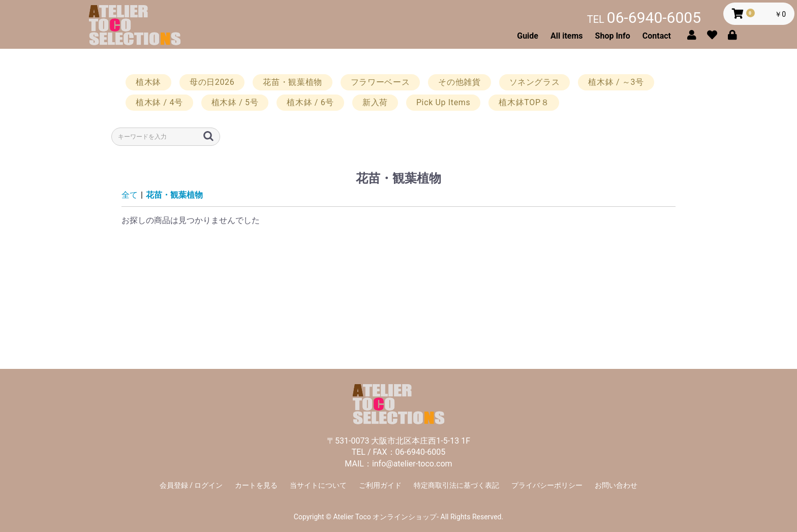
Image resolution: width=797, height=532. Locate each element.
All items (567, 36)
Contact (657, 36)
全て (130, 195)
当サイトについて (318, 485)
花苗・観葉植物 (292, 82)
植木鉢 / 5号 (235, 102)
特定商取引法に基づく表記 (456, 485)
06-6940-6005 (644, 18)
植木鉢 (148, 82)
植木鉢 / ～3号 (616, 82)
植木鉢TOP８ (524, 102)
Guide (528, 36)
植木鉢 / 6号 (310, 102)
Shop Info (613, 36)
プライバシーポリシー (547, 485)
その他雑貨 (459, 82)
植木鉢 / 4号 (159, 102)
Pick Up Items (443, 102)
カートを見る (256, 485)
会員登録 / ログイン (191, 485)
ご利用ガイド (380, 485)
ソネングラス (535, 82)
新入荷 (375, 102)
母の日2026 (212, 82)
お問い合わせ (616, 485)
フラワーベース (380, 82)
